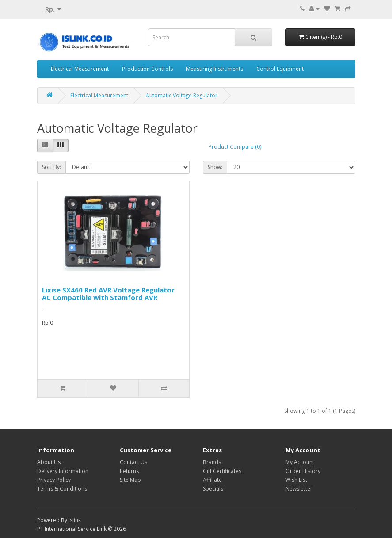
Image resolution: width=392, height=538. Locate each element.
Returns (129, 471)
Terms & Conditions (62, 489)
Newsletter (299, 489)
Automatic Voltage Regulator (182, 95)
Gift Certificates (222, 471)
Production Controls (147, 69)
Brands (212, 462)
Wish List (296, 480)
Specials (213, 489)
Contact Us (133, 462)
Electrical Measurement (80, 69)
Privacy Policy (54, 480)
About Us (49, 462)
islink (75, 520)
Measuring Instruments (215, 69)
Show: (215, 167)
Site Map (130, 480)
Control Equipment (280, 69)
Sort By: (51, 167)
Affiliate (212, 480)
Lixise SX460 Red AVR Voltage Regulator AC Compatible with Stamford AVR (108, 294)
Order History (303, 471)
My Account (300, 462)
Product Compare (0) (235, 147)
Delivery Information (63, 471)
